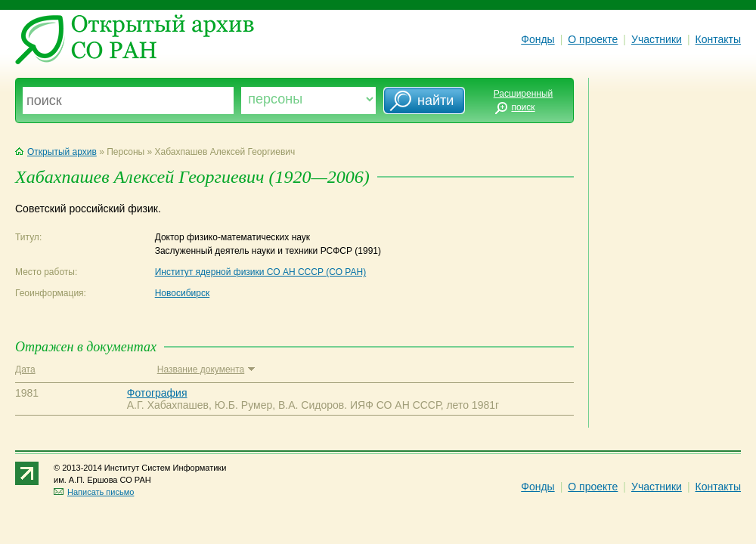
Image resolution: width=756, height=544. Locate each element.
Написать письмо (94, 492)
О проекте (593, 39)
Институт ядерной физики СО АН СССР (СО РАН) (261, 272)
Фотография (157, 393)
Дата (25, 369)
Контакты (718, 39)
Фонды (538, 39)
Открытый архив (56, 152)
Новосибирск (182, 293)
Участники (657, 39)
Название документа (206, 369)
